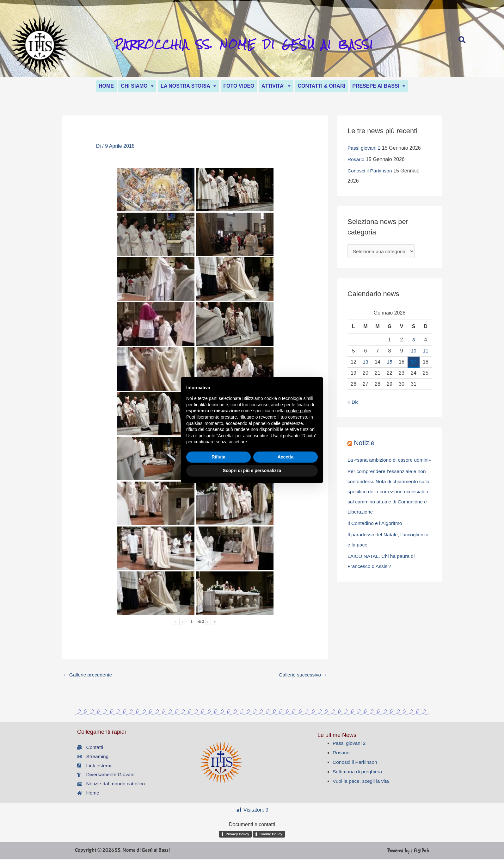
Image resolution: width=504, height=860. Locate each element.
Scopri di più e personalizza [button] (252, 471)
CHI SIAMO (128, 86)
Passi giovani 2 (365, 149)
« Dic (353, 403)
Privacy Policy (237, 837)
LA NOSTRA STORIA (184, 86)
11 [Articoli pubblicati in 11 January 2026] (426, 352)
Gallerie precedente (88, 675)
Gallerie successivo (302, 675)
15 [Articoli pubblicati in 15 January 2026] (390, 363)
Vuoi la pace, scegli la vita (362, 783)
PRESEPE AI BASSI (393, 86)
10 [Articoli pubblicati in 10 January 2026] (414, 352)
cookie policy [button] (298, 411)
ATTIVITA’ (281, 86)
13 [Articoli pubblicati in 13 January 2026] (366, 363)
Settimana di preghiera (358, 773)
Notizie (364, 444)
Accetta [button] (286, 457)
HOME (92, 86)
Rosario (356, 160)
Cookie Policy (271, 837)
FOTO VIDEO (239, 86)
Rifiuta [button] (218, 457)
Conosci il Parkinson (370, 172)
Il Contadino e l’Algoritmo (376, 535)
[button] (128, 86)
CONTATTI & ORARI (331, 86)
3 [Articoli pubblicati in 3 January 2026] (414, 341)
